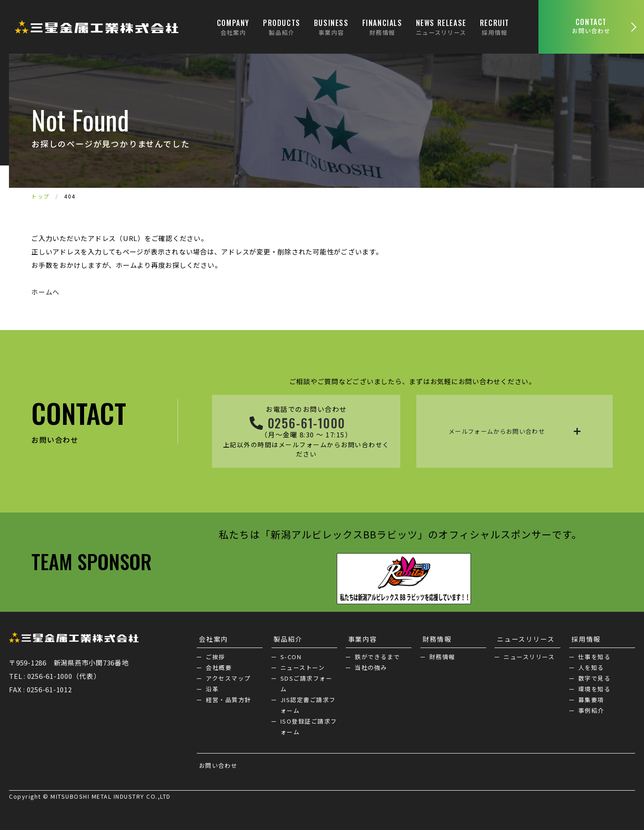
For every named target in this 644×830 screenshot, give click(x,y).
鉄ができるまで (377, 655)
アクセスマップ (228, 676)
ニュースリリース (524, 637)
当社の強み (371, 666)
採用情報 (584, 637)
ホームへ (45, 292)
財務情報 (435, 637)
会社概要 (219, 666)
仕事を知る (595, 655)
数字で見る (595, 676)
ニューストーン (303, 666)
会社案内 (212, 637)
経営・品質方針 (229, 698)
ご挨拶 (216, 655)
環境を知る (595, 687)
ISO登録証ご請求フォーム (309, 725)
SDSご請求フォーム (307, 682)
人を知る (591, 666)
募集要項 (591, 698)
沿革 (212, 687)
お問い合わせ (216, 764)
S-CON (291, 655)
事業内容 (360, 637)
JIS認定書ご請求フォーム (308, 703)
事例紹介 (591, 709)
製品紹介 (286, 637)
